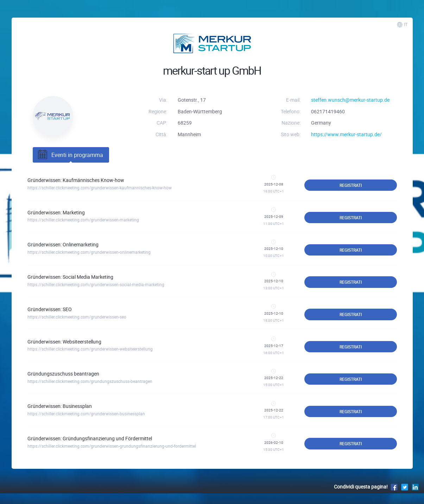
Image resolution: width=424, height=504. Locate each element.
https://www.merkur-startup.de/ (346, 134)
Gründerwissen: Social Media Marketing (70, 277)
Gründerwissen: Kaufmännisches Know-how (76, 180)
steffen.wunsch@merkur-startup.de (350, 100)
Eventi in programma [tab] (70, 155)
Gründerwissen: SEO (50, 309)
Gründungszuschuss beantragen (63, 374)
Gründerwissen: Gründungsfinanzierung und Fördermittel (90, 438)
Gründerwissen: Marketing (56, 212)
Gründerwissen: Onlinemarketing (63, 244)
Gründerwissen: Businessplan (60, 406)
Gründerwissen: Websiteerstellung (64, 342)
